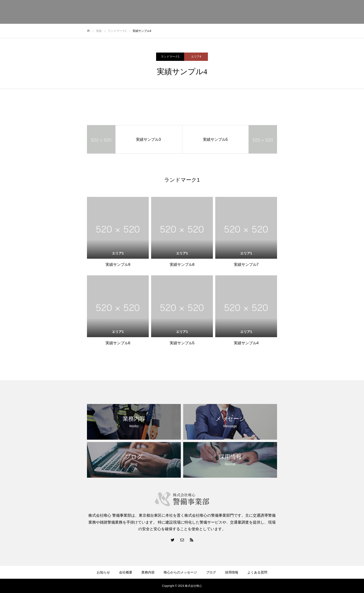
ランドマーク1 (170, 57)
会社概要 (126, 572)
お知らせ (103, 572)
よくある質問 (257, 572)
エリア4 (196, 57)
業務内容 (148, 572)
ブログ (211, 572)
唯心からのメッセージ (180, 572)
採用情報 (232, 572)
